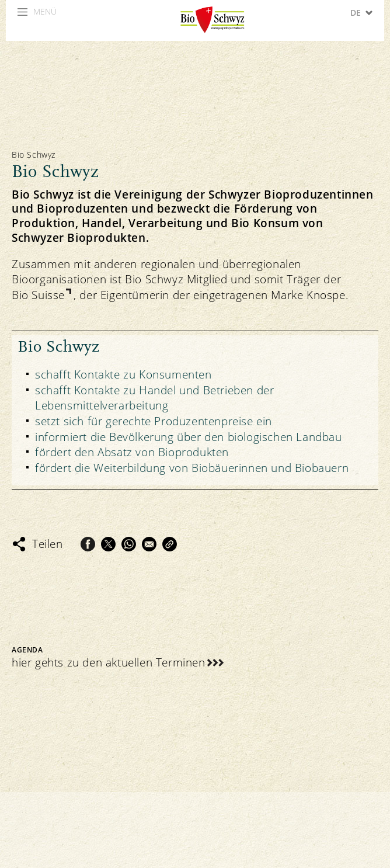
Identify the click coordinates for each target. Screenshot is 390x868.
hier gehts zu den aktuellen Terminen (109, 662)
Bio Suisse (38, 295)
